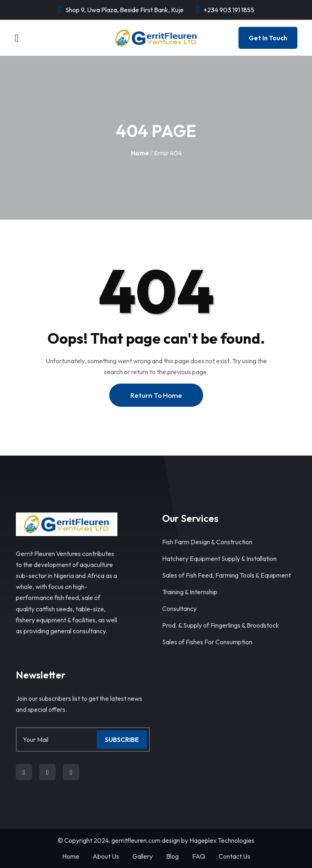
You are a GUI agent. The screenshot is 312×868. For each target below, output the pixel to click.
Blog (172, 856)
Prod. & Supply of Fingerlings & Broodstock (221, 625)
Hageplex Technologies (222, 840)
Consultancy (179, 608)
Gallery (143, 856)
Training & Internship (190, 592)
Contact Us (234, 856)
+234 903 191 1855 (229, 10)
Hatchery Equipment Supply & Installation (219, 558)
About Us (106, 856)
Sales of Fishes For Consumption (207, 642)
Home (140, 153)
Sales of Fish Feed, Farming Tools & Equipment (226, 575)
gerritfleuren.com (136, 840)
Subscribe (122, 739)
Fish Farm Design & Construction (207, 542)
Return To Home (156, 395)
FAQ (199, 856)
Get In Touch (268, 38)
